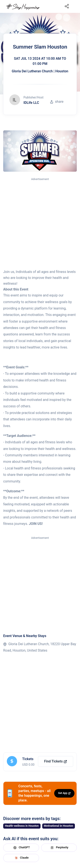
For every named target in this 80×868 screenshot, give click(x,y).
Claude (21, 858)
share (57, 102)
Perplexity (59, 848)
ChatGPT (21, 848)
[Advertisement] (40, 224)
